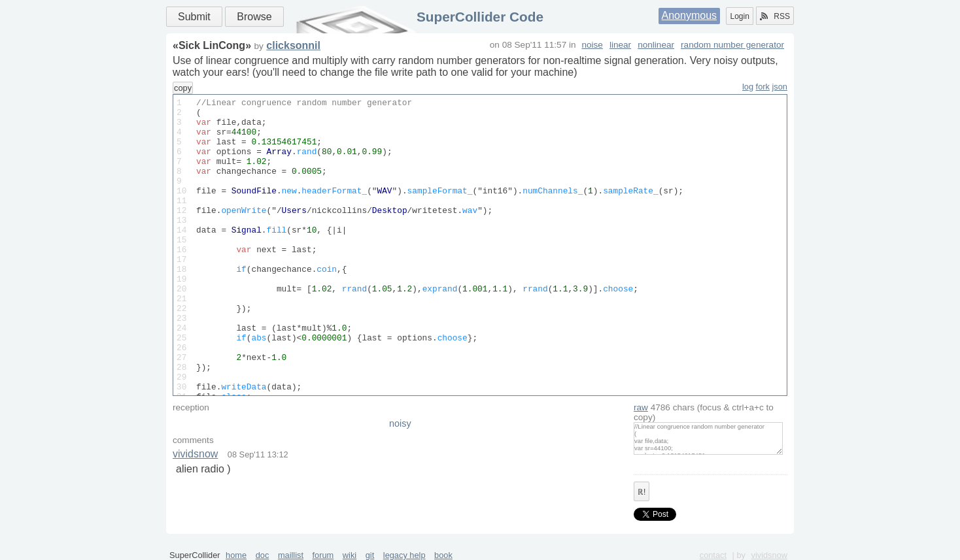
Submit (194, 17)
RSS (775, 16)
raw (641, 407)
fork (763, 87)
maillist (291, 555)
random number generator (732, 45)
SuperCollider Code (480, 17)
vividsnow (195, 454)
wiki (350, 555)
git (370, 555)
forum (323, 555)
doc (263, 555)
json (780, 87)
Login (739, 16)
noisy (400, 423)
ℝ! (642, 492)
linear (620, 45)
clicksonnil (293, 45)
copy (183, 88)
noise (592, 45)
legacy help (404, 555)
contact (713, 555)
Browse (254, 17)
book (443, 555)
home (236, 555)
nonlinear (656, 45)
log (748, 87)
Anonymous (690, 15)
